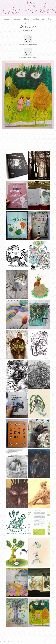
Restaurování (39, 19)
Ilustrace (16, 19)
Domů (6, 19)
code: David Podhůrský (22, 642)
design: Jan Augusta (12, 642)
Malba (27, 19)
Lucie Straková (28, 8)
